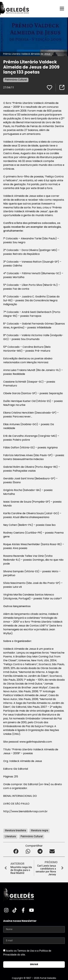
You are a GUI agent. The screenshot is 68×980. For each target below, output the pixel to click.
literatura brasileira (15, 830)
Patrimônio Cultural (16, 80)
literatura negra (39, 830)
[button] (16, 851)
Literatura (10, 836)
